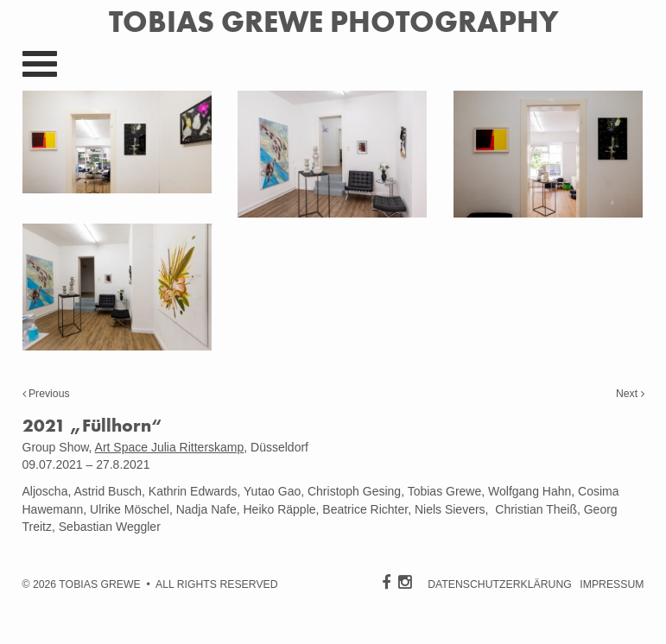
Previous (46, 394)
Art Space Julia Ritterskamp (170, 447)
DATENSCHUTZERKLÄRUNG (500, 584)
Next (630, 394)
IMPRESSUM (612, 584)
